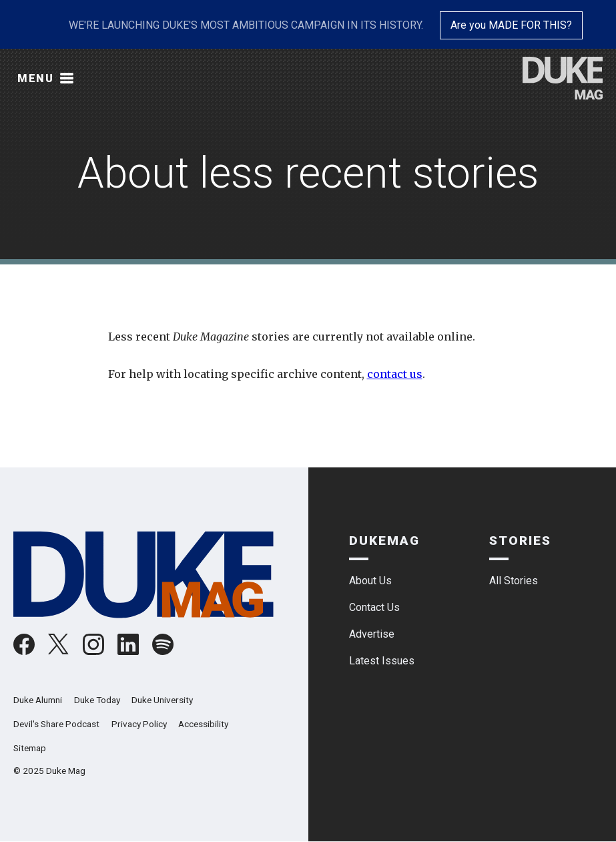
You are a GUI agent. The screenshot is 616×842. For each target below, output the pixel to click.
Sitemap (30, 748)
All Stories (514, 581)
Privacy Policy (139, 724)
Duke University (162, 700)
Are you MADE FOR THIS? (511, 25)
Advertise (372, 634)
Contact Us (374, 607)
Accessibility (203, 724)
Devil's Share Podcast (56, 724)
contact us (395, 374)
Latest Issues (382, 661)
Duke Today (97, 700)
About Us (370, 581)
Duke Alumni (38, 700)
